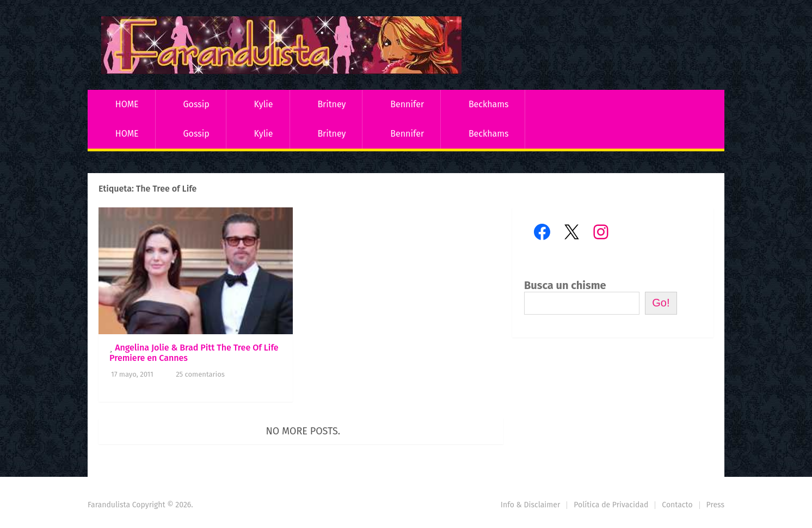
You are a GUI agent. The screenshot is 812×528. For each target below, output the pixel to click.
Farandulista (109, 505)
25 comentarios (200, 374)
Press (715, 505)
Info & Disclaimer (531, 505)
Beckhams (489, 104)
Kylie (264, 104)
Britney (331, 104)
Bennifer (407, 104)
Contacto (677, 505)
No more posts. (303, 431)
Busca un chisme (565, 285)
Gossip (196, 104)
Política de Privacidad (611, 505)
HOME (127, 104)
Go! (661, 303)
